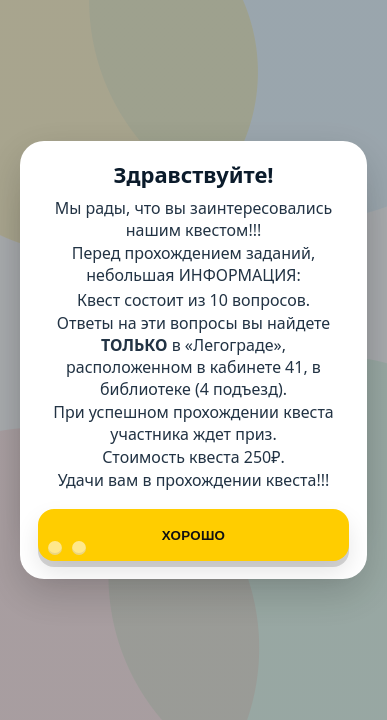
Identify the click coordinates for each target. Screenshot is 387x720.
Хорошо (136, 542)
